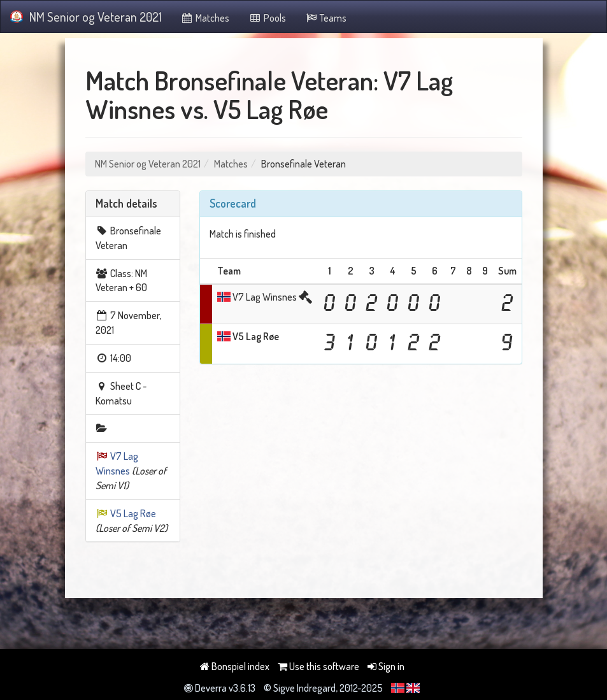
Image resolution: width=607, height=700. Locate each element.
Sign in (386, 666)
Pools (267, 18)
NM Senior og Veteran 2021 (86, 17)
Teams (326, 18)
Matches (205, 18)
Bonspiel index (235, 666)
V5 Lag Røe (133, 513)
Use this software (318, 666)
